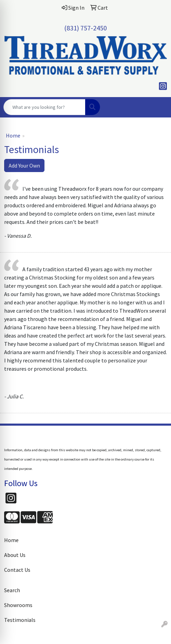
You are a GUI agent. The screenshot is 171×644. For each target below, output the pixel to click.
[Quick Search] (44, 107)
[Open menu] (157, 107)
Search (12, 590)
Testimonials (20, 620)
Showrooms (18, 605)
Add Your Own (24, 165)
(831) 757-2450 (85, 28)
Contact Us (17, 570)
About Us (15, 555)
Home (13, 135)
